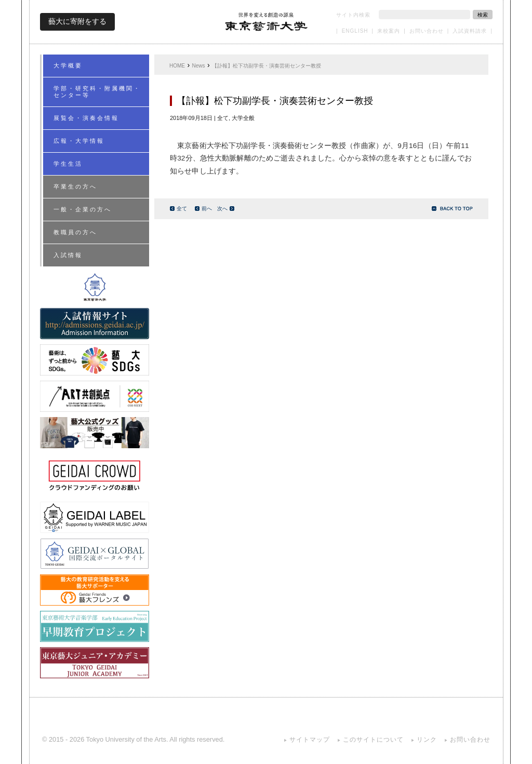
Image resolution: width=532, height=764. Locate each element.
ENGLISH (355, 31)
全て (178, 209)
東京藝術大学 (267, 22)
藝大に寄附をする (77, 21)
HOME (177, 66)
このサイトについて (373, 740)
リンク (427, 740)
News (199, 66)
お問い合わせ (427, 31)
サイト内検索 (353, 15)
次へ (226, 209)
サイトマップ (310, 740)
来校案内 (389, 31)
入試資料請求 (470, 31)
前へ (203, 209)
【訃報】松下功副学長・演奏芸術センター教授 (267, 66)
